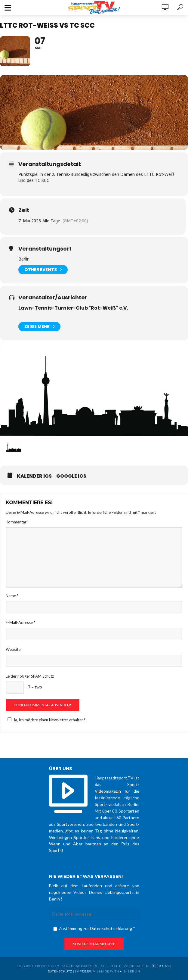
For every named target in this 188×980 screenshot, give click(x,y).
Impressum (86, 971)
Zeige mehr (39, 327)
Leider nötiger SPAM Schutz (30, 676)
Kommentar (17, 522)
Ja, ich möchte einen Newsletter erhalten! (45, 720)
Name (12, 596)
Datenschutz (60, 971)
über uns (160, 966)
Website (13, 649)
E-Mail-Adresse (20, 623)
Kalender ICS (34, 476)
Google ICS (71, 476)
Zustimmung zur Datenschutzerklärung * (94, 928)
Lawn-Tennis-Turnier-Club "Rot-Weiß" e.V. (73, 308)
